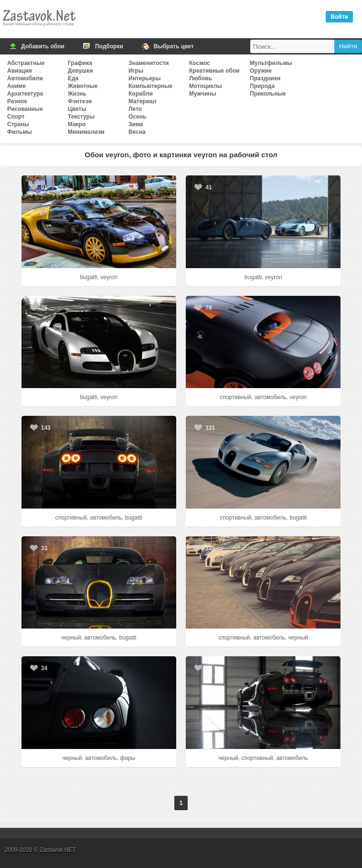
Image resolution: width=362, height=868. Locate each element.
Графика (80, 63)
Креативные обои (214, 71)
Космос (200, 63)
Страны (18, 124)
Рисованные (25, 109)
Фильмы (20, 132)
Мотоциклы (206, 86)
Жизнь (77, 94)
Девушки (80, 71)
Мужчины (203, 94)
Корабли (141, 94)
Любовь (201, 78)
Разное (17, 101)
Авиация (20, 71)
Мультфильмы (271, 63)
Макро (77, 124)
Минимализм (86, 132)
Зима (136, 124)
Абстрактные (26, 63)
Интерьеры (144, 78)
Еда (73, 78)
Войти (339, 17)
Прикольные (268, 94)
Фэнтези (80, 101)
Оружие (261, 71)
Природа (262, 86)
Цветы (77, 109)
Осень (137, 117)
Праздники (265, 78)
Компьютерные (150, 86)
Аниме (16, 86)
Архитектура (25, 94)
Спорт (16, 117)
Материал (142, 101)
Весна (137, 132)
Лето (135, 109)
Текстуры (81, 117)
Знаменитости (149, 63)
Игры (136, 71)
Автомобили (25, 78)
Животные (83, 86)
